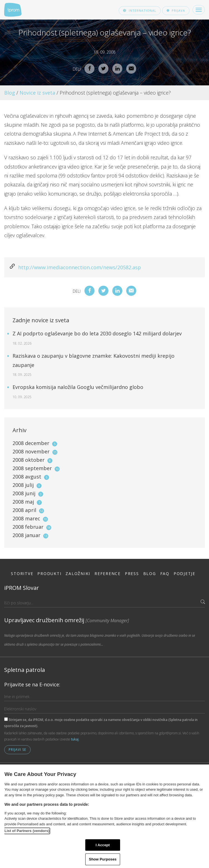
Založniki (78, 574)
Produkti (49, 574)
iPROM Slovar (22, 588)
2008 (35, 443)
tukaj (75, 739)
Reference (108, 574)
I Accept (103, 845)
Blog (10, 93)
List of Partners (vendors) (27, 831)
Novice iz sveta (37, 93)
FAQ (165, 574)
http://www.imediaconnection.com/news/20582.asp (80, 267)
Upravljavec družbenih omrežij (67, 620)
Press (132, 574)
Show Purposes (103, 859)
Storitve (22, 574)
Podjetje (184, 574)
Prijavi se (17, 750)
